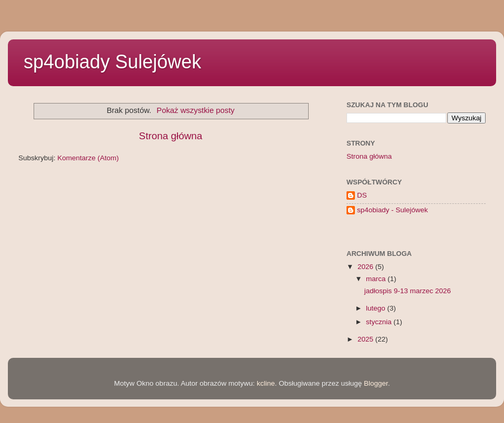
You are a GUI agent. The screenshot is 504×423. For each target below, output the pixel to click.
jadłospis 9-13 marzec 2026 (408, 291)
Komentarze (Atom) (88, 158)
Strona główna (171, 136)
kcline (266, 383)
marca (377, 279)
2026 (366, 267)
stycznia (380, 322)
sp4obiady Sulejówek (112, 62)
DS (362, 195)
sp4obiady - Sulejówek (392, 210)
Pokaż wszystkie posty (196, 110)
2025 (366, 339)
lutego (377, 308)
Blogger (376, 383)
